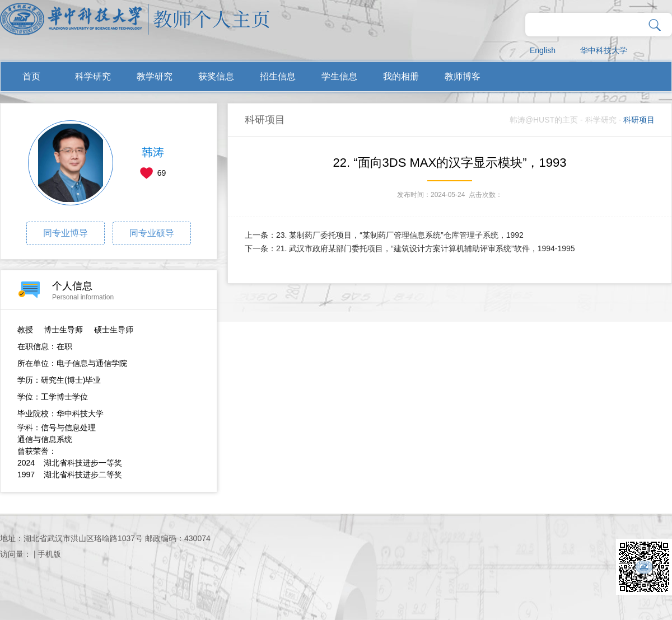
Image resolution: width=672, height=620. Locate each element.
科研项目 (639, 120)
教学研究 (155, 76)
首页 (31, 76)
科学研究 (93, 76)
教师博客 (463, 76)
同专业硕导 (152, 233)
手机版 (49, 554)
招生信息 (278, 76)
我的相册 (401, 76)
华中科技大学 (604, 50)
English (543, 50)
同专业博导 (66, 233)
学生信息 (339, 76)
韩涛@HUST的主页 (544, 120)
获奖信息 (216, 76)
